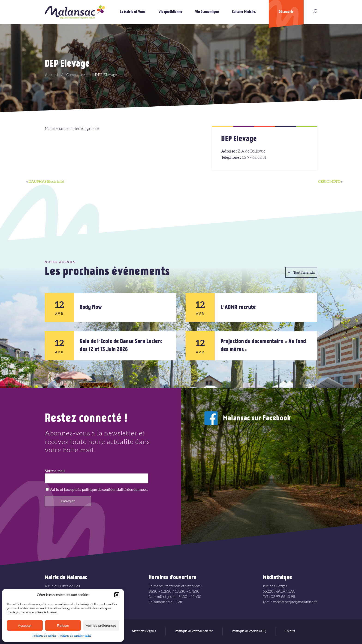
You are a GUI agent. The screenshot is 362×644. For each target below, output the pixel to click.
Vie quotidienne (170, 12)
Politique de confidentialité (75, 636)
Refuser (63, 625)
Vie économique (207, 12)
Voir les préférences (101, 625)
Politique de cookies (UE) (249, 631)
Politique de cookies (44, 636)
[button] (117, 595)
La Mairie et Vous (133, 12)
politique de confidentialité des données (115, 490)
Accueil (51, 75)
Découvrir (286, 12)
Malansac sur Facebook (257, 419)
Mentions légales (144, 631)
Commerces (76, 75)
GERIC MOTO (329, 182)
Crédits (290, 631)
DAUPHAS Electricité (46, 182)
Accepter (25, 625)
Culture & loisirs (244, 12)
